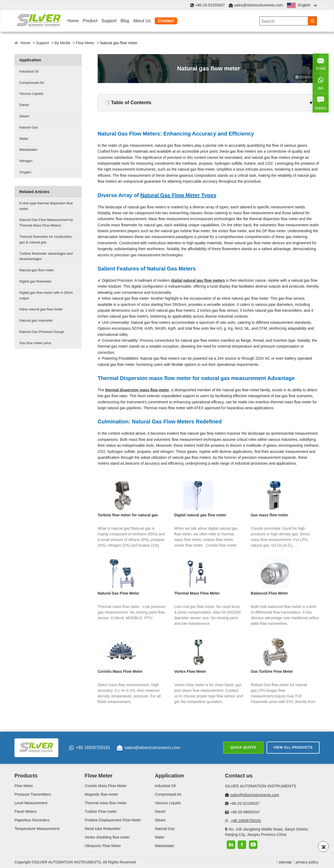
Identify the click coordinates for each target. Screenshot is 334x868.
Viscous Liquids (31, 94)
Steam (24, 116)
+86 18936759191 (90, 748)
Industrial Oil (29, 71)
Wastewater (28, 150)
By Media (62, 43)
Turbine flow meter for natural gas (128, 515)
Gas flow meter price (35, 343)
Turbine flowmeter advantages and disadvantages (46, 256)
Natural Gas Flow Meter (119, 593)
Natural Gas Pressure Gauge (42, 332)
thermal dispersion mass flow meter (137, 390)
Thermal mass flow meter (106, 803)
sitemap (285, 862)
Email (321, 63)
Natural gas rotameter (36, 320)
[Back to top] (323, 847)
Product (90, 21)
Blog (125, 21)
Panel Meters (25, 811)
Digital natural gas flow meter (200, 515)
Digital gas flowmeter (35, 281)
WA (321, 83)
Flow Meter (85, 43)
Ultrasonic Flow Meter (103, 846)
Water (24, 139)
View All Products (293, 747)
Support (109, 21)
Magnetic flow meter (101, 794)
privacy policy (307, 862)
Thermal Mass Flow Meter (197, 593)
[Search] (312, 21)
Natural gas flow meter (37, 270)
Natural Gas (29, 127)
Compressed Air (32, 83)
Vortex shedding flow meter (107, 837)
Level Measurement (31, 803)
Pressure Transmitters (33, 794)
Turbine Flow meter (101, 811)
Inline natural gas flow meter (41, 309)
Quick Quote (243, 747)
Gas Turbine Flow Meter (272, 671)
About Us (142, 21)
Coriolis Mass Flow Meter (120, 671)
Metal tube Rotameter (103, 829)
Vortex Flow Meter (190, 671)
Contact (166, 21)
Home (73, 21)
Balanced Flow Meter (269, 593)
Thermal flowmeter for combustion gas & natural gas (46, 239)
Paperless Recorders (32, 820)
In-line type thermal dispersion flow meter (46, 206)
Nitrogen (26, 161)
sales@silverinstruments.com (259, 5)
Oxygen (25, 172)
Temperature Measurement (37, 829)
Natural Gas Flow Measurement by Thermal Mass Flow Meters (46, 223)
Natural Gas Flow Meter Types (178, 195)
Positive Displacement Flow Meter (113, 820)
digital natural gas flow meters (198, 280)
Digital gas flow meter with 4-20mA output (46, 295)
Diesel (24, 105)
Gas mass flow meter (270, 515)
